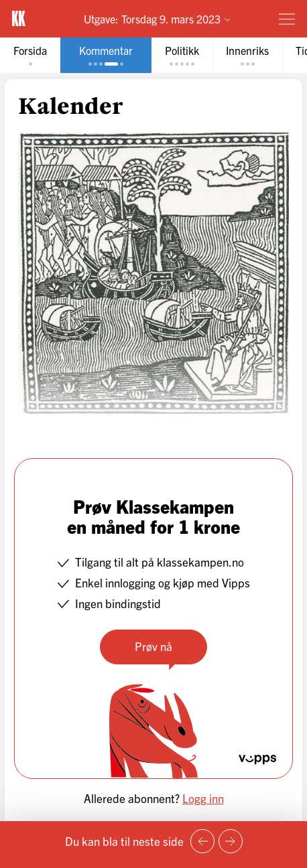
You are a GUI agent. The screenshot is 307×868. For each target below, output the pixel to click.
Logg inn (203, 798)
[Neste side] (231, 841)
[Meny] (287, 19)
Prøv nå (153, 646)
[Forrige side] (202, 841)
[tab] (30, 55)
